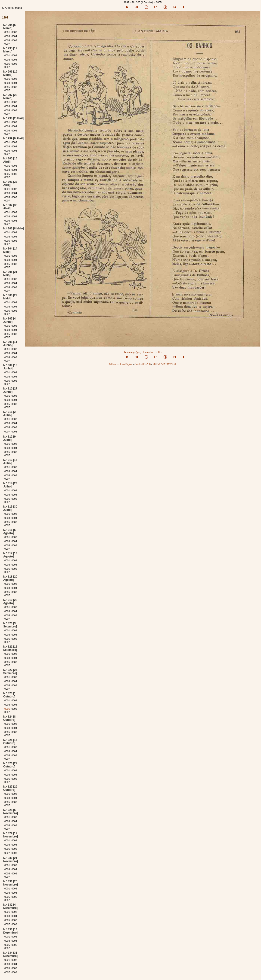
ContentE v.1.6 (143, 364)
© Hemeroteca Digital (120, 364)
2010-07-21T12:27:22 (165, 364)
